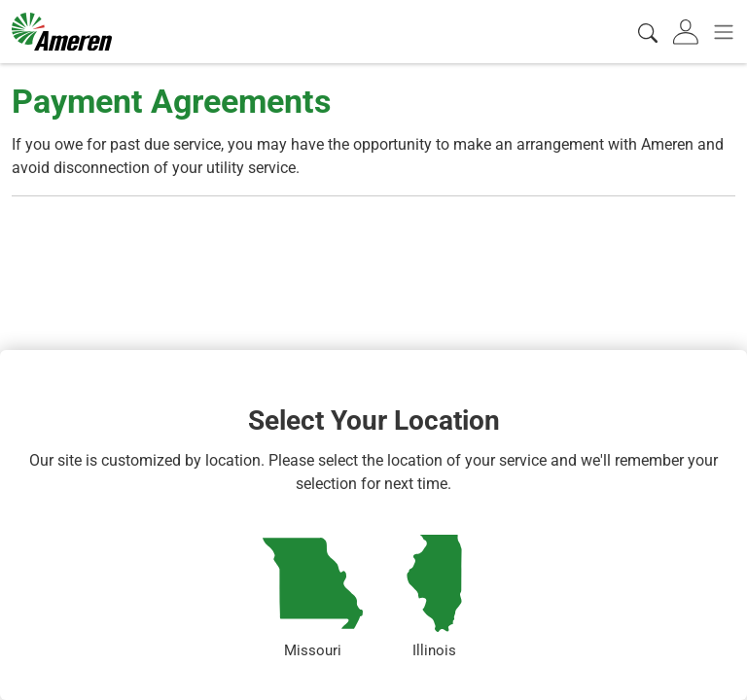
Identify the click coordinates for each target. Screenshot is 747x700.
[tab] (688, 32)
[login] (688, 32)
